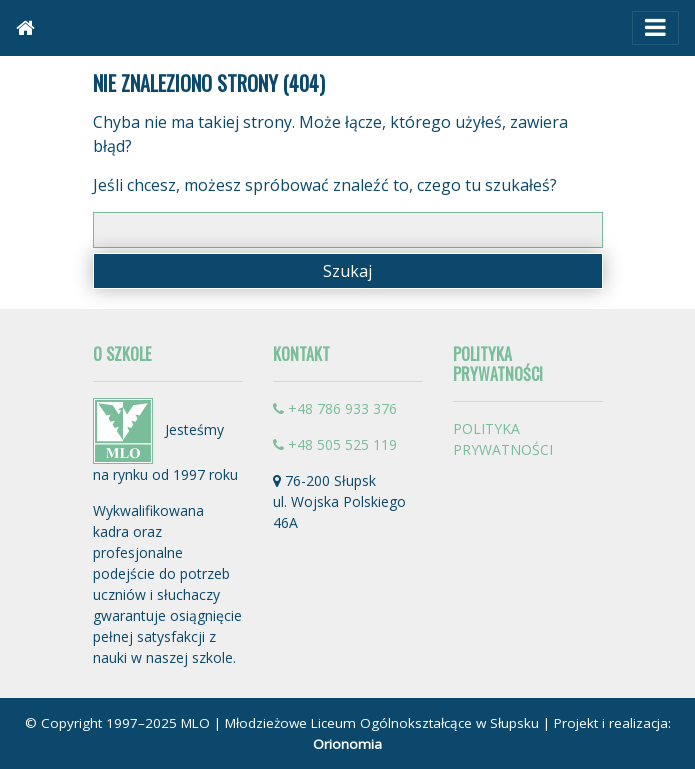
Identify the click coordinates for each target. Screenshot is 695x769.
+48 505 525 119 (335, 444)
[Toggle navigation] (655, 28)
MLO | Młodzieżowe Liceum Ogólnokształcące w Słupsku (360, 723)
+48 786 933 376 (335, 408)
